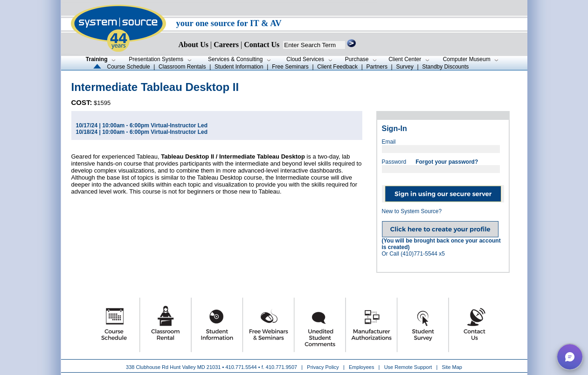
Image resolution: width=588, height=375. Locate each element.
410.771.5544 (241, 367)
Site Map (452, 367)
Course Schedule (129, 67)
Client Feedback (337, 67)
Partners (377, 67)
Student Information (239, 67)
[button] (570, 357)
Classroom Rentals (182, 67)
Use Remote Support (408, 367)
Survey (405, 67)
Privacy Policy (324, 367)
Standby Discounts (445, 67)
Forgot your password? (447, 162)
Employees (361, 367)
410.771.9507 (281, 367)
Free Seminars (290, 67)
